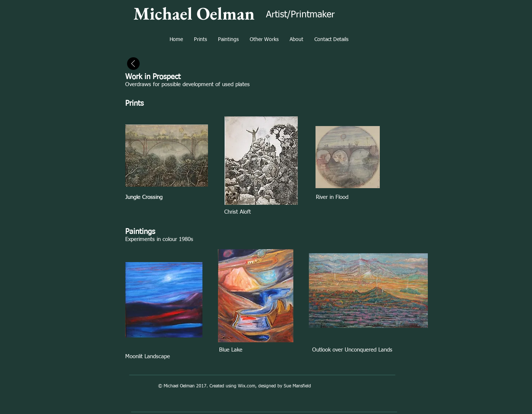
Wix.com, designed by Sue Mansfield (274, 386)
